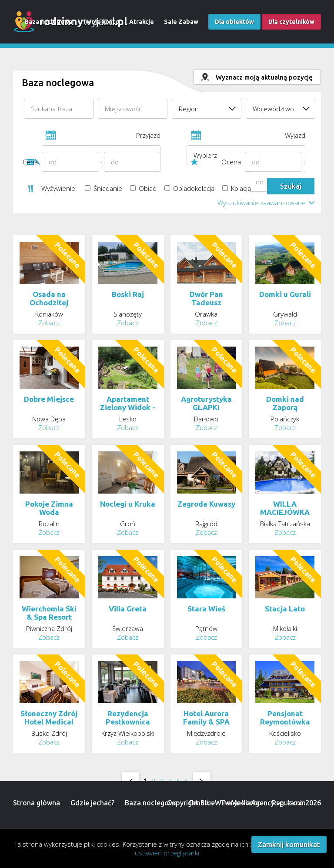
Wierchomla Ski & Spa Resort (49, 613)
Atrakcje (142, 22)
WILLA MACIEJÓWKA (285, 508)
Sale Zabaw (181, 22)
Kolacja (237, 188)
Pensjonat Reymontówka (285, 718)
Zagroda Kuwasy (206, 504)
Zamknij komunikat (289, 845)
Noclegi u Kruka (128, 504)
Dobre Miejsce (49, 399)
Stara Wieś (206, 609)
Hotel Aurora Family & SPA (206, 718)
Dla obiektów (234, 22)
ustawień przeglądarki (167, 853)
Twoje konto (101, 22)
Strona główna (37, 803)
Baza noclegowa (48, 22)
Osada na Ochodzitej (49, 298)
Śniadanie (104, 188)
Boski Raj (128, 294)
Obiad (143, 188)
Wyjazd (246, 138)
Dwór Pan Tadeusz (206, 298)
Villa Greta (128, 609)
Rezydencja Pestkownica (128, 718)
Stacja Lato (285, 609)
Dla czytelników (291, 22)
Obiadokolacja (189, 188)
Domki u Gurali (285, 294)
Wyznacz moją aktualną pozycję (264, 77)
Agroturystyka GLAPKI (206, 403)
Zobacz (49, 323)
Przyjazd (101, 138)
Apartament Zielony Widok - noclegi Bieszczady (128, 411)
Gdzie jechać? (92, 803)
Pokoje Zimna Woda (49, 508)
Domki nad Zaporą (285, 403)
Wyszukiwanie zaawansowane (262, 203)
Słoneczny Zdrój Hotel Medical (49, 718)
